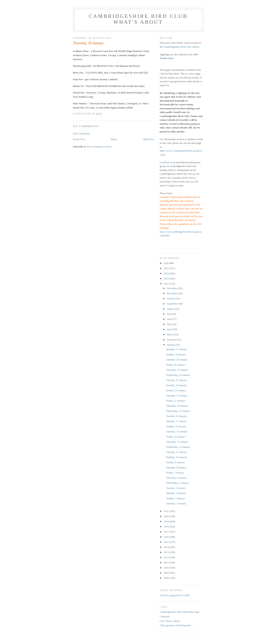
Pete (167, 85)
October (171, 298)
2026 (167, 263)
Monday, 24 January (177, 385)
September (173, 304)
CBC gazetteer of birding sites (175, 625)
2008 (167, 578)
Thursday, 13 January (177, 442)
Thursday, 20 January (177, 406)
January (171, 345)
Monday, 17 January (177, 421)
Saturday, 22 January (177, 396)
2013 (167, 552)
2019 (167, 521)
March (170, 334)
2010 (167, 568)
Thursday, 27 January (177, 370)
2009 (167, 573)
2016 (167, 537)
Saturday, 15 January (177, 431)
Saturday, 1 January (176, 503)
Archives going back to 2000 (175, 595)
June (169, 319)
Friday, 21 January (176, 401)
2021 (167, 511)
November (172, 293)
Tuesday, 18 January (177, 416)
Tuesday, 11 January (176, 452)
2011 (167, 562)
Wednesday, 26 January (178, 375)
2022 (167, 284)
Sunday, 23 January (176, 390)
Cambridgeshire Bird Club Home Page (180, 612)
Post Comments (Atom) (99, 147)
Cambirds (165, 162)
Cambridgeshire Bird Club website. (182, 47)
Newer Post (79, 139)
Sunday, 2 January (175, 498)
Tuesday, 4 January (176, 488)
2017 (167, 532)
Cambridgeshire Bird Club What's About (138, 19)
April (170, 329)
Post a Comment (81, 133)
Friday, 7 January (175, 473)
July (169, 314)
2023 (167, 279)
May (169, 324)
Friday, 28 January (176, 365)
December (172, 288)
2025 (167, 268)
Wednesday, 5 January (177, 483)
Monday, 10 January (177, 457)
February (172, 340)
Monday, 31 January (177, 349)
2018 (167, 527)
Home (114, 139)
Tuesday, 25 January (177, 380)
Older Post (148, 139)
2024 (167, 273)
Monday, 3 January (176, 493)
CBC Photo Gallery (170, 621)
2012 (167, 557)
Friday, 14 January (176, 437)
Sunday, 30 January (176, 354)
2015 (167, 542)
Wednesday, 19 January (178, 411)
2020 (167, 516)
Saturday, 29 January (177, 360)
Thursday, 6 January (176, 478)
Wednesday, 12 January (178, 447)
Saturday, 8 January (176, 467)
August (171, 309)
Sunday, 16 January (176, 426)
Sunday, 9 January (175, 462)
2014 (167, 547)
